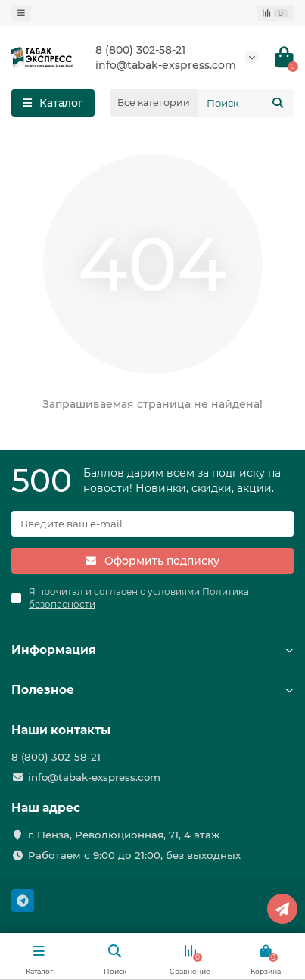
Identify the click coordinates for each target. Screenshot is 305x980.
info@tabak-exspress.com (166, 65)
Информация (152, 650)
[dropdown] (21, 13)
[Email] (152, 524)
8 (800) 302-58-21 (140, 50)
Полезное (152, 690)
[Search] (246, 103)
